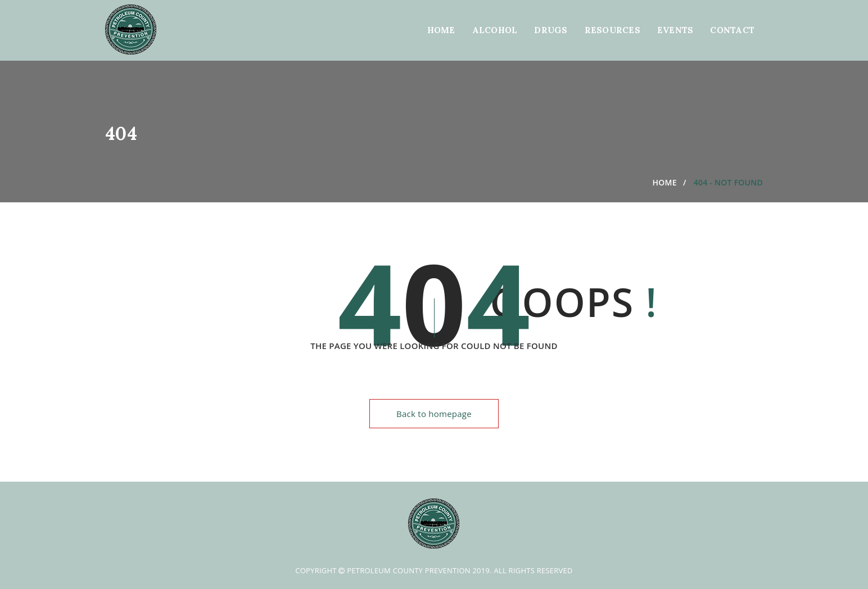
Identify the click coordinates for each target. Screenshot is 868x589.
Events (675, 30)
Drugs (551, 30)
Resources (612, 30)
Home (441, 30)
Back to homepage (434, 414)
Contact (732, 30)
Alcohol (495, 30)
